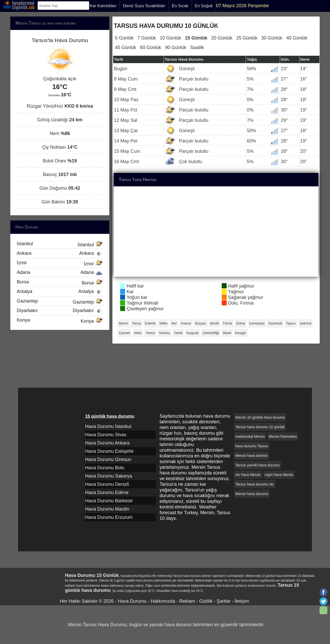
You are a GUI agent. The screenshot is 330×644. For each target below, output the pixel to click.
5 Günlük (124, 38)
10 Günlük (170, 38)
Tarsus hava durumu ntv (255, 484)
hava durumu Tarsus (252, 446)
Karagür (241, 333)
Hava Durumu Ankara (107, 443)
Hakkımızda (163, 601)
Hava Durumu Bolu (105, 468)
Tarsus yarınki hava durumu (258, 465)
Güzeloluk (275, 323)
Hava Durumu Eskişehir (109, 451)
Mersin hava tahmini (251, 456)
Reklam (187, 601)
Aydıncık (306, 323)
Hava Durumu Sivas (106, 435)
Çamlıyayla (257, 323)
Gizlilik (206, 601)
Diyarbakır (60, 311)
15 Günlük (196, 38)
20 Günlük (222, 38)
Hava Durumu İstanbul (108, 426)
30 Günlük (272, 38)
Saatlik (197, 47)
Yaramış (164, 333)
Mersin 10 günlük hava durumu (260, 417)
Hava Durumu (132, 601)
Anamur (186, 323)
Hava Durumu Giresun (108, 459)
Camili (178, 333)
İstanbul (60, 244)
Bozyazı (201, 323)
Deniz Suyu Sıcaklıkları (144, 6)
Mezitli (214, 323)
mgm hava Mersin (279, 475)
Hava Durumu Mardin (107, 509)
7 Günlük (147, 38)
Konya (60, 321)
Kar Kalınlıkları (103, 6)
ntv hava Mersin (248, 475)
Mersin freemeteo (283, 436)
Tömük (228, 323)
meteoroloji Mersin (250, 436)
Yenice (150, 333)
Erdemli (150, 323)
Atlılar (138, 333)
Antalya (60, 291)
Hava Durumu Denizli (107, 484)
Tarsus (137, 323)
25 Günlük (247, 38)
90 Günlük (176, 47)
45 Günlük (126, 47)
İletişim (242, 601)
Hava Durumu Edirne (107, 492)
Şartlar (223, 601)
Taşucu (291, 323)
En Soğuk (204, 6)
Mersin (123, 323)
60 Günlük (151, 47)
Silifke (163, 323)
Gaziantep (60, 301)
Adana (60, 272)
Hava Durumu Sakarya (109, 476)
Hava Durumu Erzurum (109, 517)
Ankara (60, 253)
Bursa (60, 282)
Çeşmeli (124, 333)
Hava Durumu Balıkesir (109, 501)
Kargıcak (192, 333)
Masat (227, 333)
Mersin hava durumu (252, 494)
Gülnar (241, 323)
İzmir (60, 263)
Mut (174, 323)
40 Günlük (297, 38)
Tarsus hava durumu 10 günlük (260, 427)
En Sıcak (180, 6)
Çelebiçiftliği (211, 333)
